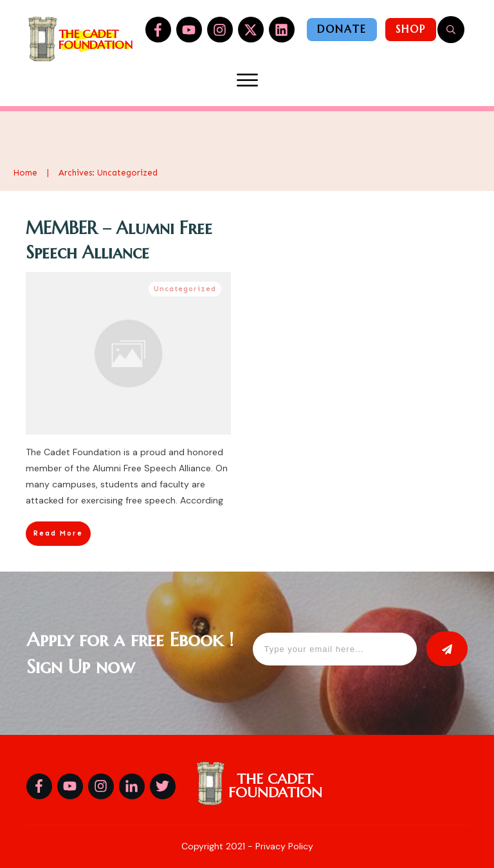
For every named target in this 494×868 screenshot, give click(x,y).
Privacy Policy (284, 846)
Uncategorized (185, 289)
